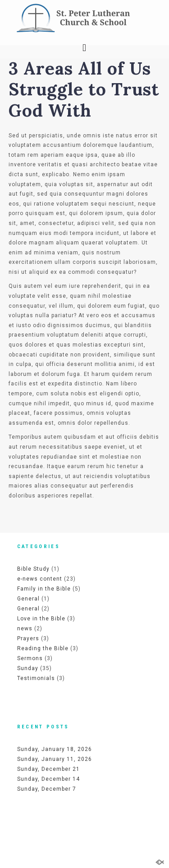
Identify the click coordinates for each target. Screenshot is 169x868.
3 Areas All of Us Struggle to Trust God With (84, 89)
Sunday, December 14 (48, 779)
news (25, 629)
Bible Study (33, 569)
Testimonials (36, 678)
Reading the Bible (43, 648)
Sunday (28, 668)
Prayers (28, 638)
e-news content (40, 579)
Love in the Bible (41, 619)
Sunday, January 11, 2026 (55, 759)
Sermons (30, 658)
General (28, 599)
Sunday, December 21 (48, 769)
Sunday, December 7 (47, 789)
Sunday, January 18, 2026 (55, 749)
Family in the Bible (44, 589)
